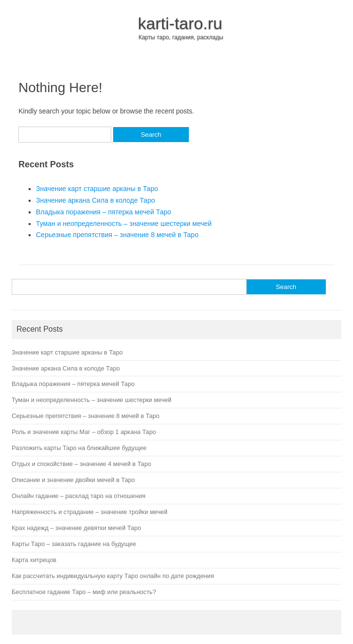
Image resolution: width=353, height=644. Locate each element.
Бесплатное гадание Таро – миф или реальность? (84, 592)
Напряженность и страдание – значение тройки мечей (90, 512)
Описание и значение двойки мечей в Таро (73, 480)
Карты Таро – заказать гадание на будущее (74, 544)
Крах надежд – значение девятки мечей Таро (76, 528)
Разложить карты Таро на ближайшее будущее (79, 448)
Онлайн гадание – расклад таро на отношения (78, 496)
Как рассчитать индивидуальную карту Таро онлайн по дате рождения (113, 576)
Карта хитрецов (34, 560)
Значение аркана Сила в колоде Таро (95, 200)
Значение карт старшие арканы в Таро (97, 189)
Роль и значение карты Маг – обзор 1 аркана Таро (84, 432)
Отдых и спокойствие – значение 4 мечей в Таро (81, 464)
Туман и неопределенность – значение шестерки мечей (124, 224)
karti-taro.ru (180, 23)
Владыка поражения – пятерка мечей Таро (104, 212)
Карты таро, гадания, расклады (181, 37)
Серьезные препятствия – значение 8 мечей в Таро (117, 235)
